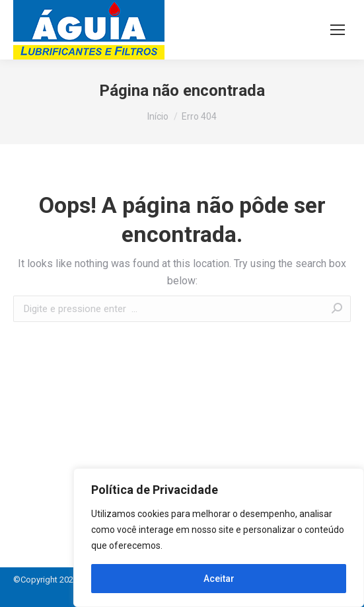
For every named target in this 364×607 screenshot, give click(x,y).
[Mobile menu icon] (338, 30)
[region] (219, 538)
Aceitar (219, 579)
